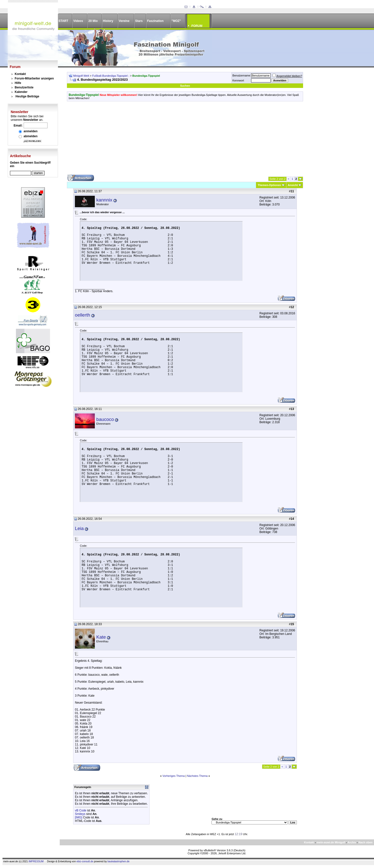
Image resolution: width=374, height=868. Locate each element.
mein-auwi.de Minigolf (331, 842)
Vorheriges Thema (174, 776)
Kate (101, 637)
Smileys (80, 814)
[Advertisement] (185, 140)
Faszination (155, 21)
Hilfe (18, 83)
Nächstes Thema (197, 776)
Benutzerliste (24, 87)
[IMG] (79, 817)
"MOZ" (176, 21)
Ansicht (293, 185)
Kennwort (238, 80)
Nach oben (366, 842)
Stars (139, 21)
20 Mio (93, 21)
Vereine (124, 21)
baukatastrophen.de (118, 861)
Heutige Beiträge (27, 96)
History (108, 21)
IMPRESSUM (36, 861)
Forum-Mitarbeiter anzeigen (34, 78)
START (63, 21)
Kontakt (20, 74)
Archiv (352, 842)
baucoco (105, 419)
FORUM (197, 26)
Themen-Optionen (269, 185)
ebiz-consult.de (85, 861)
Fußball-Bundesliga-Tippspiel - (111, 76)
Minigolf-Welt (81, 76)
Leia (79, 528)
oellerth (82, 315)
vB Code (81, 810)
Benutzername (241, 75)
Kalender (21, 92)
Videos (78, 21)
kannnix (104, 200)
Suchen (185, 86)
